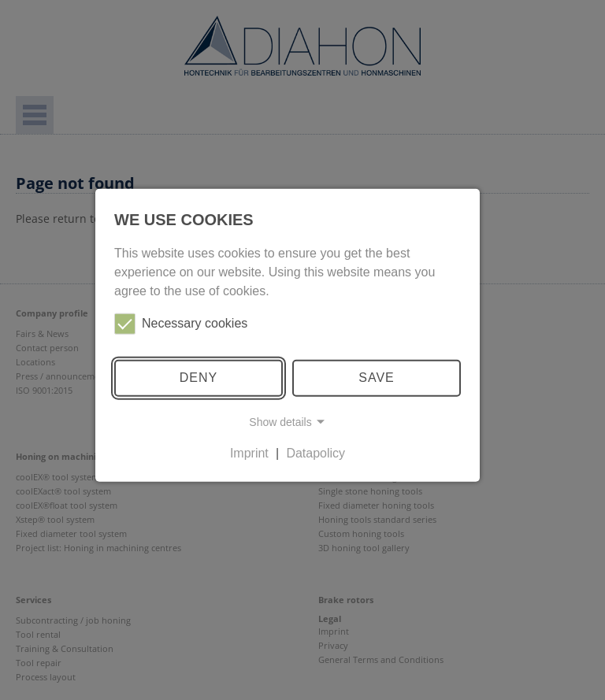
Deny (199, 378)
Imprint (249, 453)
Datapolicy (315, 453)
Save (377, 378)
